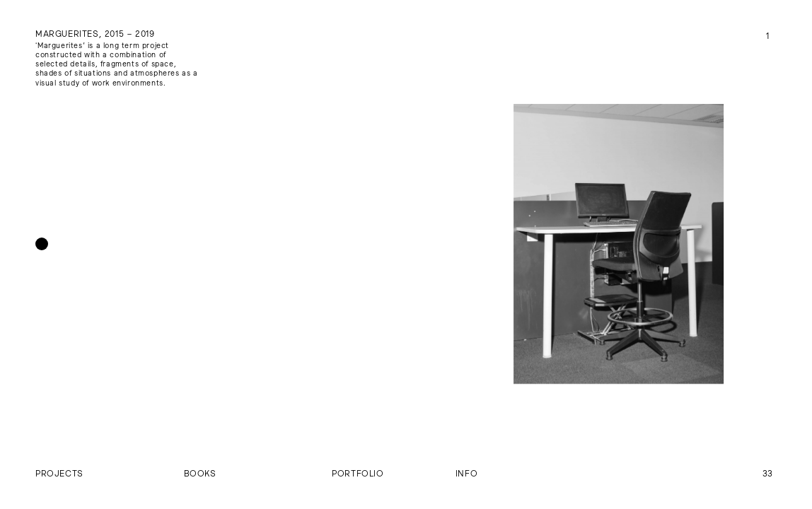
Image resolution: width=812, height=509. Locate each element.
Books (200, 473)
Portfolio (358, 473)
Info (466, 473)
